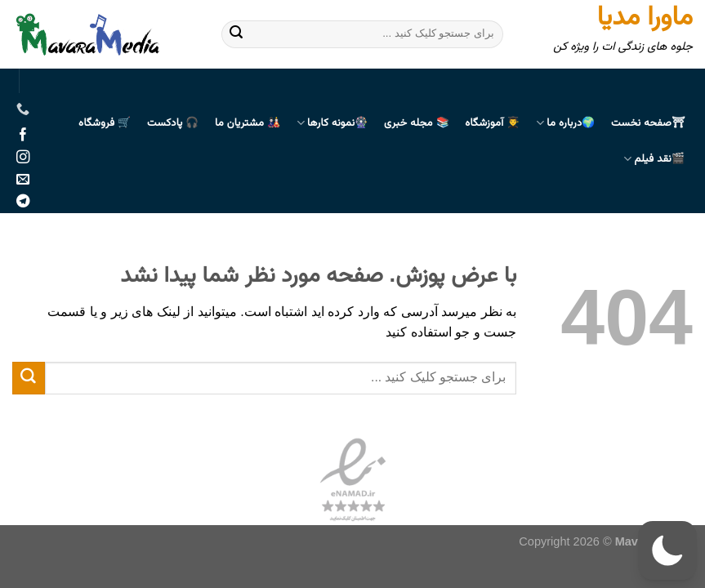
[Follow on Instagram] (23, 158)
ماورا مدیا (645, 18)
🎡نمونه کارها (332, 123)
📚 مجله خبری (417, 123)
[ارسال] (236, 34)
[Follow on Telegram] (23, 202)
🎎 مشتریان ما (248, 123)
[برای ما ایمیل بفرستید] (23, 180)
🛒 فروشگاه (105, 123)
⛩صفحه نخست (648, 123)
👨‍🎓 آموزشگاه (492, 123)
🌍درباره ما (566, 123)
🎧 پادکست (173, 123)
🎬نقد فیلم (654, 159)
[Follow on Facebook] (23, 136)
